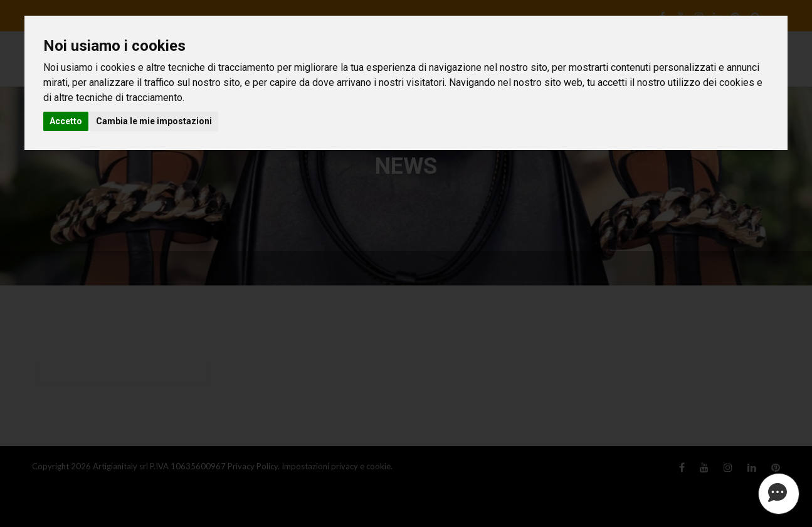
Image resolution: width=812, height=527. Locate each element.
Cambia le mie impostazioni (154, 121)
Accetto (66, 121)
